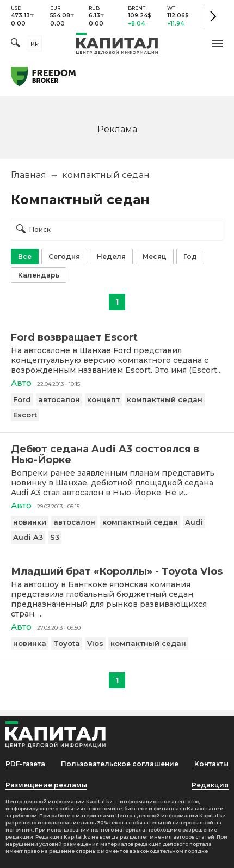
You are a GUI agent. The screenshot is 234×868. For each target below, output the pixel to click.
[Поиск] (16, 44)
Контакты (211, 764)
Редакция (210, 785)
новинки (30, 522)
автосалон (59, 399)
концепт (103, 399)
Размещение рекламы (46, 785)
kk (35, 44)
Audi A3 (28, 537)
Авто (21, 383)
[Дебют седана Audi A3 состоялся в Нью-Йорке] (117, 454)
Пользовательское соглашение (120, 764)
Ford (22, 399)
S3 (55, 537)
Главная (29, 175)
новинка (30, 643)
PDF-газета (25, 764)
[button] (218, 44)
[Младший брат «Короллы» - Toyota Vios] (117, 571)
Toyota (67, 643)
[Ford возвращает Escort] (117, 337)
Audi (194, 522)
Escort (25, 415)
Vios (95, 643)
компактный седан (165, 399)
